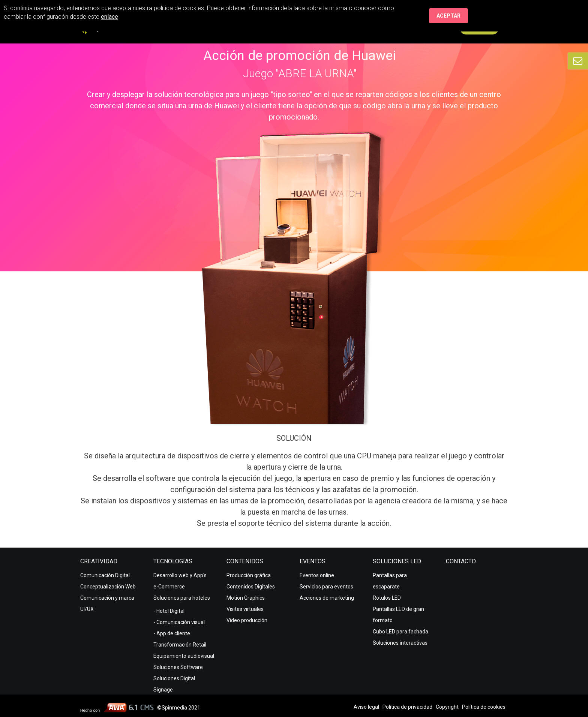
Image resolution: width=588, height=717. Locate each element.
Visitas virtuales (245, 609)
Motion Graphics (246, 598)
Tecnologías (173, 561)
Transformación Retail (180, 645)
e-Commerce (169, 587)
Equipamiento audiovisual (184, 656)
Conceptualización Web (108, 587)
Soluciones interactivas (400, 643)
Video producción (247, 620)
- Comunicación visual (179, 622)
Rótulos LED (387, 598)
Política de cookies (484, 707)
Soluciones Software (178, 667)
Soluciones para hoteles (182, 598)
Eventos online (317, 575)
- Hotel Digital (169, 611)
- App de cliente (172, 633)
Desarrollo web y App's (180, 575)
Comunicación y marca (107, 598)
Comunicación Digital (105, 575)
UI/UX (87, 609)
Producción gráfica (249, 575)
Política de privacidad (407, 707)
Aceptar (448, 16)
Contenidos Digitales (251, 587)
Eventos (313, 561)
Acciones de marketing (327, 598)
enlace (109, 17)
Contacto (461, 561)
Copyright (447, 707)
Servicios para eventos (326, 587)
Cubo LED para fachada (400, 632)
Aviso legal (366, 707)
